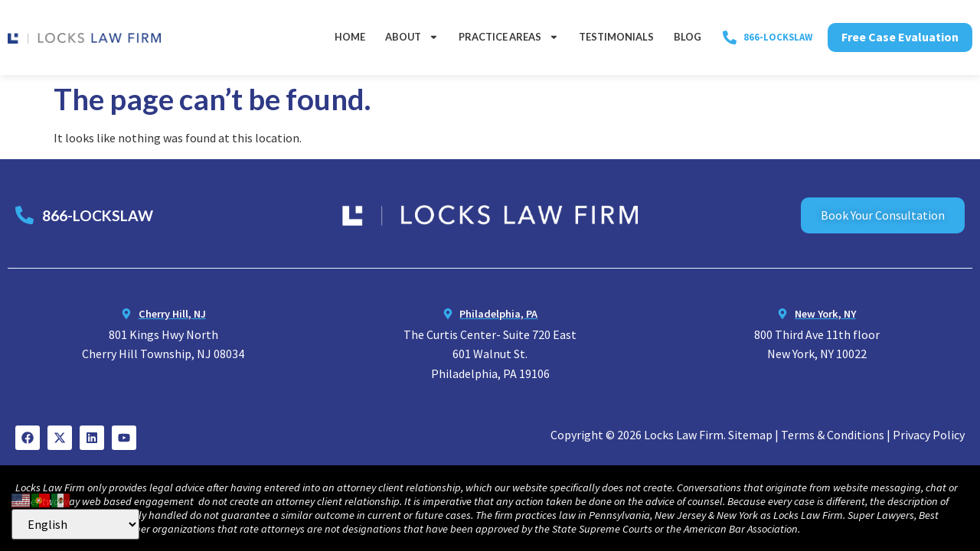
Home (350, 37)
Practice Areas (509, 37)
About (412, 37)
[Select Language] (75, 524)
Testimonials (616, 37)
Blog (688, 37)
